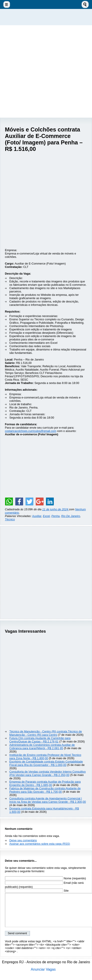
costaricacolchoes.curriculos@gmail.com (31, 431)
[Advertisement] (46, 71)
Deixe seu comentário (23, 840)
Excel (46, 516)
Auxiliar (37, 516)
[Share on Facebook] (19, 501)
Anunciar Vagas (43, 969)
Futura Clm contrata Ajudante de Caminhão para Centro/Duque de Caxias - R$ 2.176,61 (40, 740)
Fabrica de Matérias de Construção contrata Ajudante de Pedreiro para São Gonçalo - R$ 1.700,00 (45, 790)
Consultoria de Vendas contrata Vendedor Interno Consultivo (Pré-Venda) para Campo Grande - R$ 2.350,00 (48, 773)
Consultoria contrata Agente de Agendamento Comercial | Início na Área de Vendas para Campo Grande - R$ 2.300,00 (48, 800)
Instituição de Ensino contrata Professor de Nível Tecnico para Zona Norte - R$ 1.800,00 (45, 757)
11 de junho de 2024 (56, 509)
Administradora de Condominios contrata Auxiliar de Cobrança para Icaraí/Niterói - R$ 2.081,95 (42, 746)
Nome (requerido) (45, 878)
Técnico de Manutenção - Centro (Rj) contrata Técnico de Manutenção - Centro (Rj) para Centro (46, 733)
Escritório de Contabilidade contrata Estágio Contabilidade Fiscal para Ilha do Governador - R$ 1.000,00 (46, 763)
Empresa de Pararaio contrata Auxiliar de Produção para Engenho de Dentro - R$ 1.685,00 (45, 783)
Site (37, 891)
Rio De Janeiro (71, 516)
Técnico (10, 519)
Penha (55, 516)
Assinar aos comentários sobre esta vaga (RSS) (40, 844)
